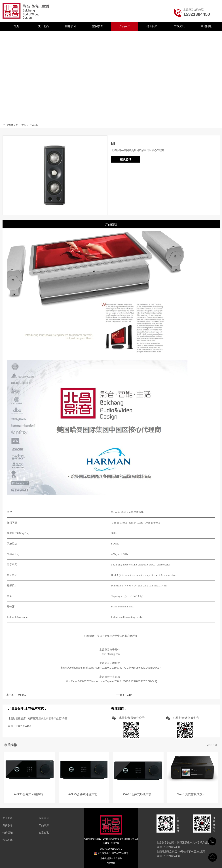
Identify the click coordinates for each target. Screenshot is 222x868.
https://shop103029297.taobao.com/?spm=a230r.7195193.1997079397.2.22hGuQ (111, 681)
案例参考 (98, 26)
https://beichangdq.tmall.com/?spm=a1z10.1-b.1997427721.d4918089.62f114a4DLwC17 (111, 668)
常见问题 (206, 26)
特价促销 (152, 26)
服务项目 (71, 26)
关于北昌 (43, 26)
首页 (16, 26)
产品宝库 (125, 26)
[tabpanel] (111, 76)
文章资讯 (179, 26)
